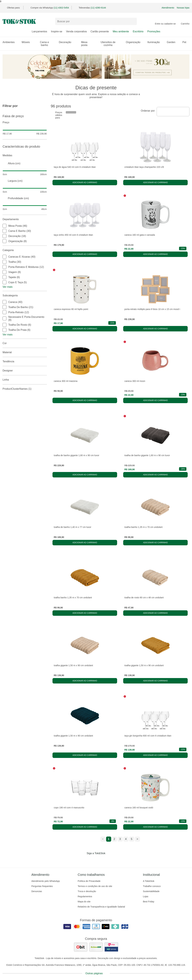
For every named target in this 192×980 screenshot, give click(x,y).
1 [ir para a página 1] (109, 839)
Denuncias (37, 891)
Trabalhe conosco (152, 886)
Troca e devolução (87, 891)
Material (25, 352)
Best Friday (149, 902)
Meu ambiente (121, 31)
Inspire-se (57, 31)
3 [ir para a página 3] (120, 839)
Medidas (25, 155)
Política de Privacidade (89, 881)
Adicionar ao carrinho (85, 183)
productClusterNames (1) (25, 389)
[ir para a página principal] (19, 21)
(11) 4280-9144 (98, 8)
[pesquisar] (133, 21)
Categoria (25, 250)
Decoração (67, 42)
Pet (186, 42)
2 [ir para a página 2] (114, 839)
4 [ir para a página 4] (126, 839)
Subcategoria (25, 296)
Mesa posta (87, 44)
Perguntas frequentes (42, 886)
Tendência (25, 362)
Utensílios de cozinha (111, 44)
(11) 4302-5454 (61, 8)
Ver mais (8, 287)
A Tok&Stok (149, 881)
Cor (25, 343)
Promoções (154, 31)
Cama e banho (48, 44)
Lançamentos (39, 31)
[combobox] (173, 112)
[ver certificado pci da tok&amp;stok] (111, 947)
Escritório (138, 31)
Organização (135, 42)
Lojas (146, 896)
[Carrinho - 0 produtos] (185, 21)
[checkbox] (4, 226)
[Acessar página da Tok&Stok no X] (109, 860)
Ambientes (10, 42)
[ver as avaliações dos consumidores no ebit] (81, 947)
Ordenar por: (148, 111)
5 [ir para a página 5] (132, 839)
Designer (25, 371)
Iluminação (155, 42)
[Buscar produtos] (96, 21)
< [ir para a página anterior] (103, 839)
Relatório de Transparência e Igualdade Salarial (101, 907)
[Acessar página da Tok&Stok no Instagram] (92, 860)
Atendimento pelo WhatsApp (46, 881)
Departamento (25, 219)
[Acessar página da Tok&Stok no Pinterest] (100, 860)
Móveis (27, 42)
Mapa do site (84, 902)
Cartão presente (100, 31)
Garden (173, 42)
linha (25, 380)
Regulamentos (85, 896)
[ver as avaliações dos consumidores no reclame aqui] (96, 947)
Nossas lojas (183, 8)
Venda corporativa (76, 31)
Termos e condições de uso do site (95, 886)
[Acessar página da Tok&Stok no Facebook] (83, 860)
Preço (25, 122)
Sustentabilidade (151, 891)
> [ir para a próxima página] (137, 839)
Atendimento (168, 8)
